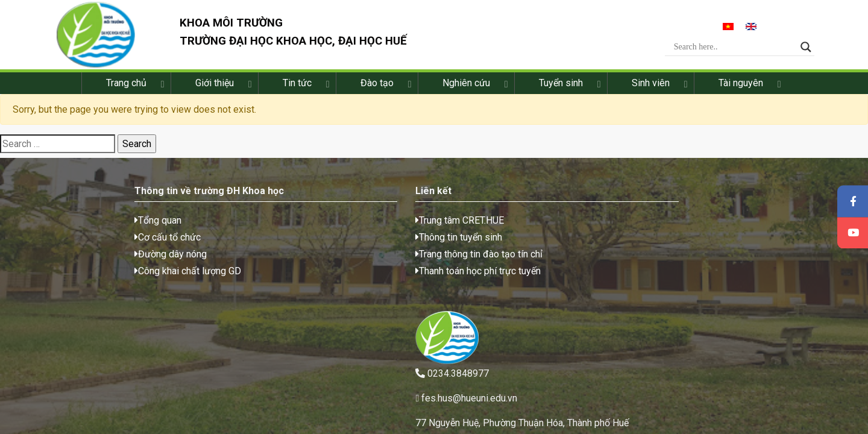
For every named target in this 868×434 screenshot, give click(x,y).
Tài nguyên (741, 87)
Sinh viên (651, 87)
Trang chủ (126, 87)
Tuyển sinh (561, 87)
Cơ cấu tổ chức (96, 245)
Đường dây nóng (99, 262)
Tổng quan (87, 228)
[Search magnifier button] (812, 49)
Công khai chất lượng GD (117, 279)
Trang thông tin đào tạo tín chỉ (317, 262)
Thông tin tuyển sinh (297, 245)
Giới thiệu (215, 87)
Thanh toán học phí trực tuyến (316, 279)
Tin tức (297, 87)
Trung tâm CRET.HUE (297, 228)
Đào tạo (377, 87)
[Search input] (740, 49)
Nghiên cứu (466, 87)
